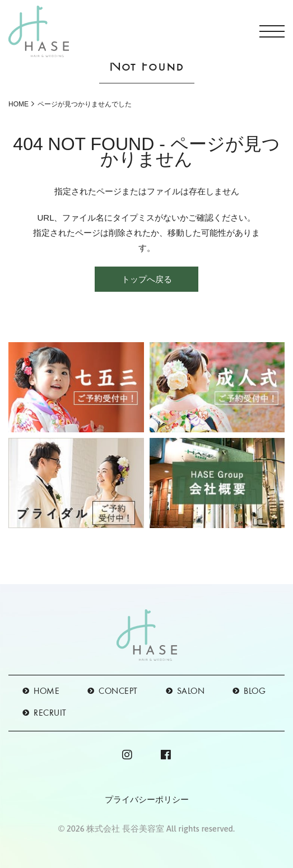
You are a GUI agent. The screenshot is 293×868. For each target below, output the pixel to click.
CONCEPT (118, 692)
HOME (18, 104)
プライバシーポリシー (147, 799)
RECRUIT (50, 713)
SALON (191, 692)
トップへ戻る (147, 279)
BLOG (255, 692)
